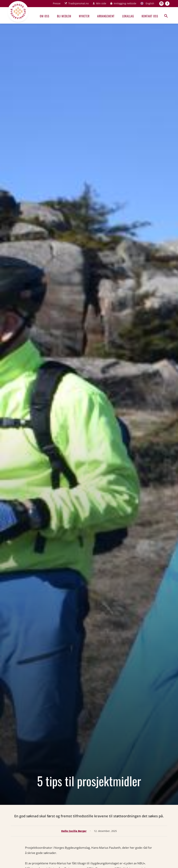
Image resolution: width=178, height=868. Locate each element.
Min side (101, 3)
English (150, 3)
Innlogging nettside (125, 3)
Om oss (45, 16)
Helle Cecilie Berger (74, 831)
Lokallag (128, 16)
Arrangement (106, 16)
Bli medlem (64, 16)
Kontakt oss (150, 16)
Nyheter (84, 16)
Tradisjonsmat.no (78, 3)
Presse (57, 3)
